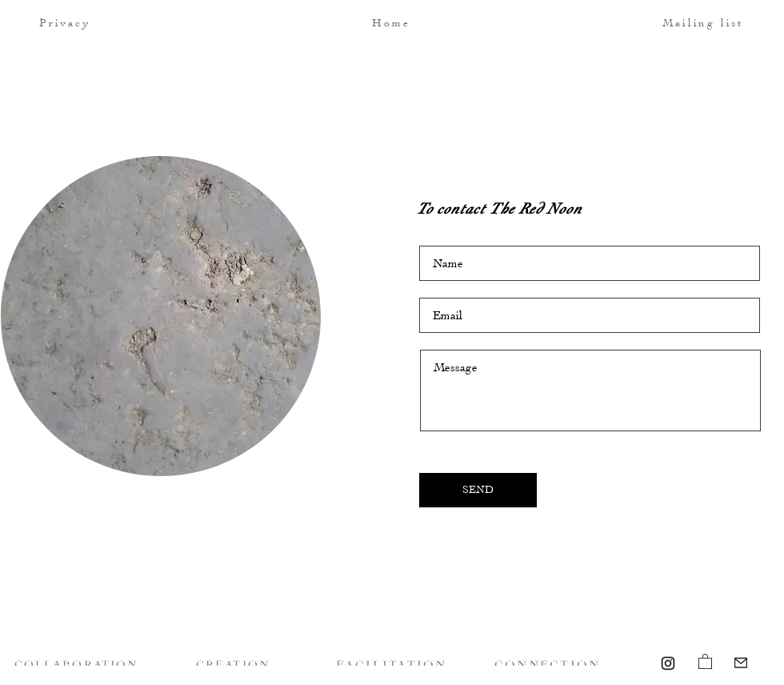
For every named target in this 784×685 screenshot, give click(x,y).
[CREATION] (234, 663)
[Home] (393, 22)
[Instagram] (668, 663)
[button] (674, 22)
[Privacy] (96, 22)
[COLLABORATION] (78, 663)
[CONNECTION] (549, 663)
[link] (705, 661)
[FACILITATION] (393, 663)
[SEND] (478, 490)
